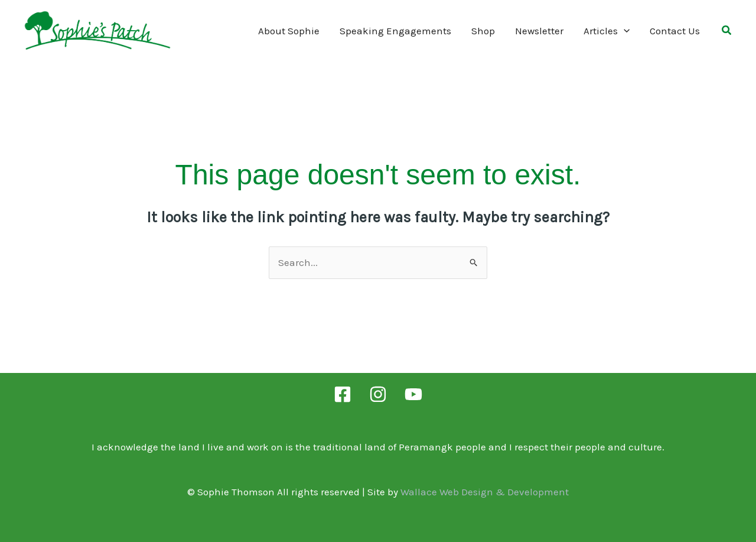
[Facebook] (343, 394)
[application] (624, 31)
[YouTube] (413, 394)
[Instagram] (378, 394)
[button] (727, 32)
